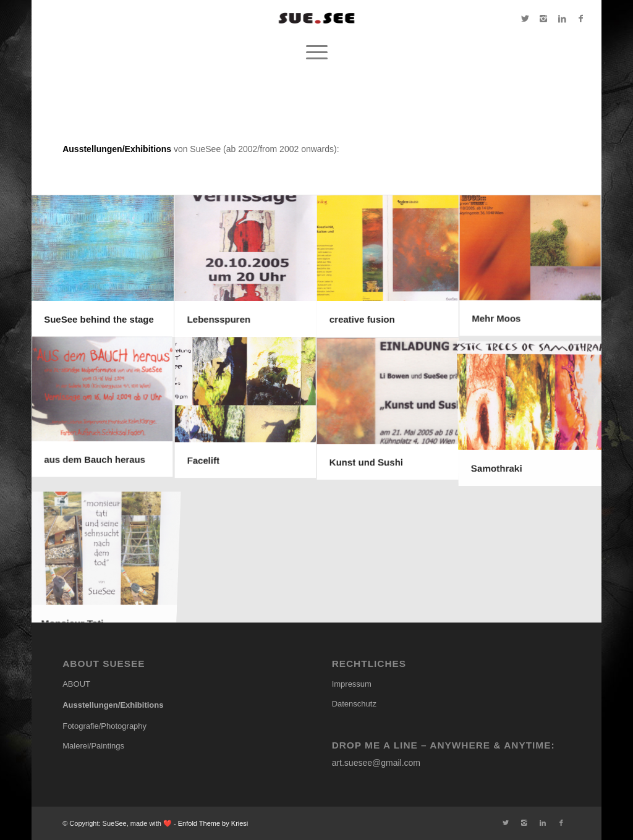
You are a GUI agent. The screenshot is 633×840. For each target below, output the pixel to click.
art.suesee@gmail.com (376, 763)
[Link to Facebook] (580, 19)
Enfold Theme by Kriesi (213, 823)
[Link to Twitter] (525, 19)
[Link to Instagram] (543, 19)
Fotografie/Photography (104, 726)
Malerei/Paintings (93, 746)
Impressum (352, 684)
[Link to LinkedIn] (562, 19)
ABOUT (76, 684)
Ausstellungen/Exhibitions (113, 705)
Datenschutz (354, 704)
